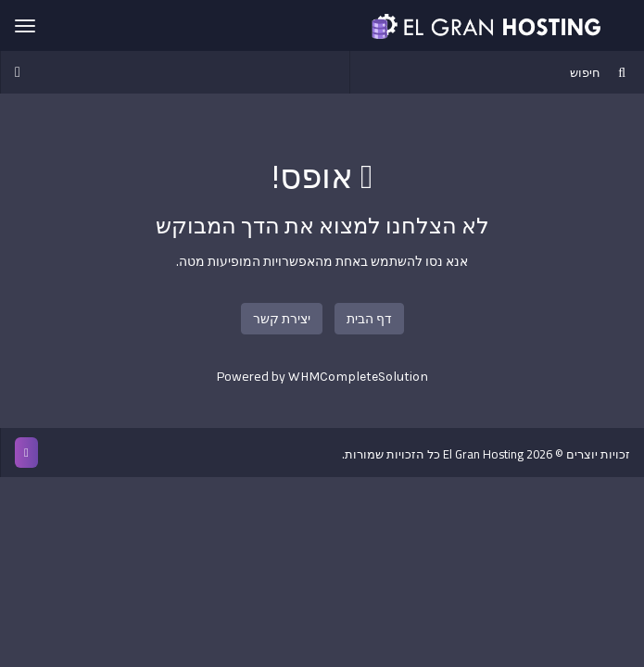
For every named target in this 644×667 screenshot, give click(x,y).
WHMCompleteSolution (358, 377)
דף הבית (369, 319)
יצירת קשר (282, 319)
